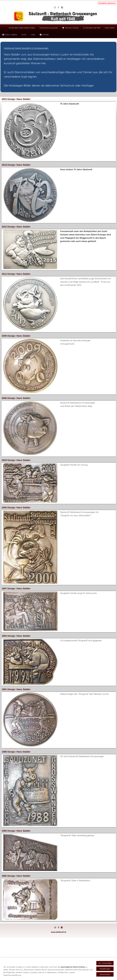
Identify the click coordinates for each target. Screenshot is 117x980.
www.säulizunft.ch (58, 932)
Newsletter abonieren (107, 3)
